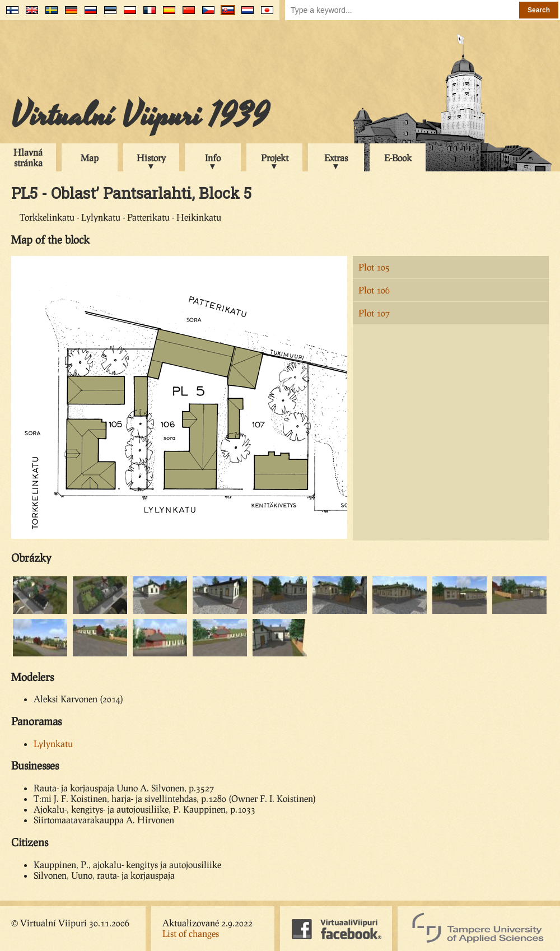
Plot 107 (374, 313)
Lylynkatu (53, 743)
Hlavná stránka (28, 157)
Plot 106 (374, 290)
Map (90, 158)
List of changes (191, 933)
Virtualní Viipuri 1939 (140, 116)
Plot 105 (374, 267)
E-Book (398, 158)
